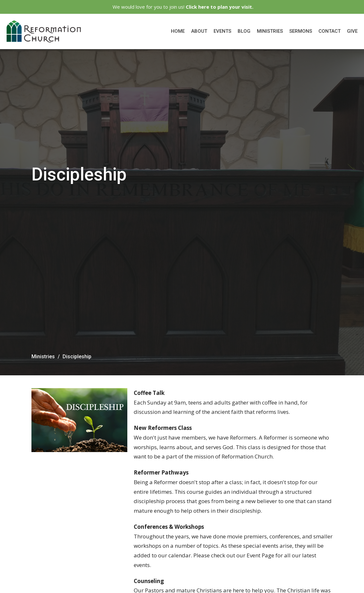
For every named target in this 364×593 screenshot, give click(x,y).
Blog (244, 31)
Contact (330, 31)
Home (178, 31)
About (199, 31)
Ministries (270, 31)
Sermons (301, 31)
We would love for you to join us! (183, 7)
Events (222, 31)
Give (352, 31)
